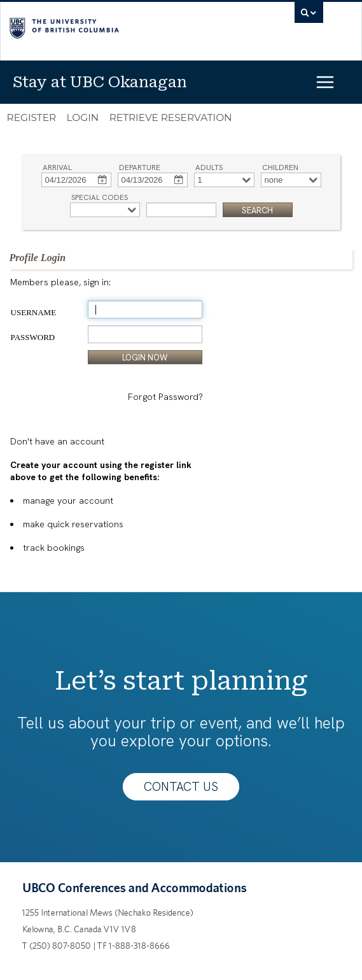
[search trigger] (309, 16)
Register (32, 117)
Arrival (57, 166)
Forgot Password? (165, 397)
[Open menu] (336, 82)
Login (83, 117)
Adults (209, 166)
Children (280, 166)
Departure (140, 166)
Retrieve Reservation (171, 117)
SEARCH (257, 210)
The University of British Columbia (119, 26)
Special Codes (100, 196)
